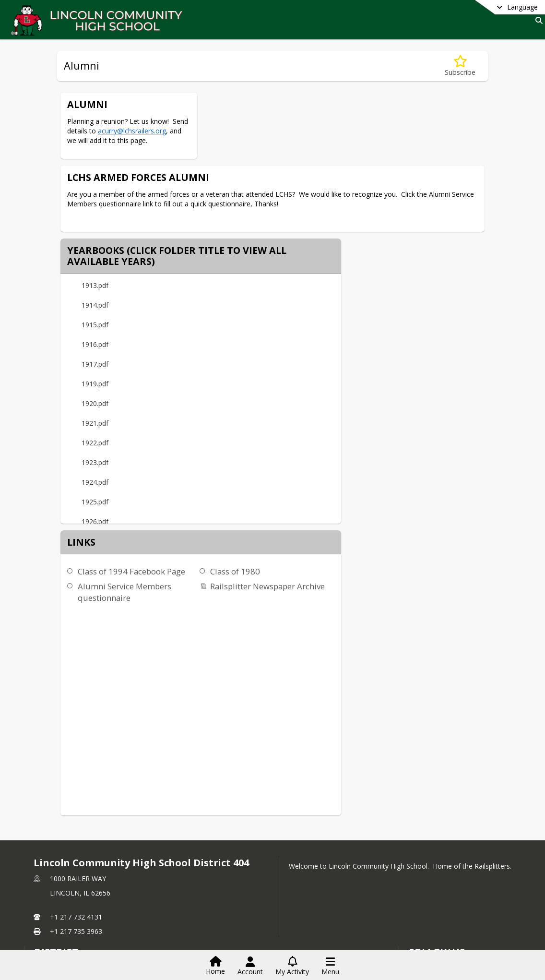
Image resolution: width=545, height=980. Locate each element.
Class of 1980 (414, 346)
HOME (44, 858)
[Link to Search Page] (537, 20)
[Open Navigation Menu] (330, 966)
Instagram (430, 888)
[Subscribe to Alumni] (460, 66)
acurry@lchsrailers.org (132, 131)
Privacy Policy (436, 916)
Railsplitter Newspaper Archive (446, 361)
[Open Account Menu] (250, 966)
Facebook (430, 873)
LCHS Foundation (61, 872)
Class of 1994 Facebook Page (310, 346)
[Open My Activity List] (292, 966)
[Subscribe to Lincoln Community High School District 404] (428, 859)
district (56, 844)
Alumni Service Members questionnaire (303, 366)
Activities (53, 887)
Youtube (427, 902)
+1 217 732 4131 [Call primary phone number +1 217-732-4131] (76, 809)
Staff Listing (58, 901)
